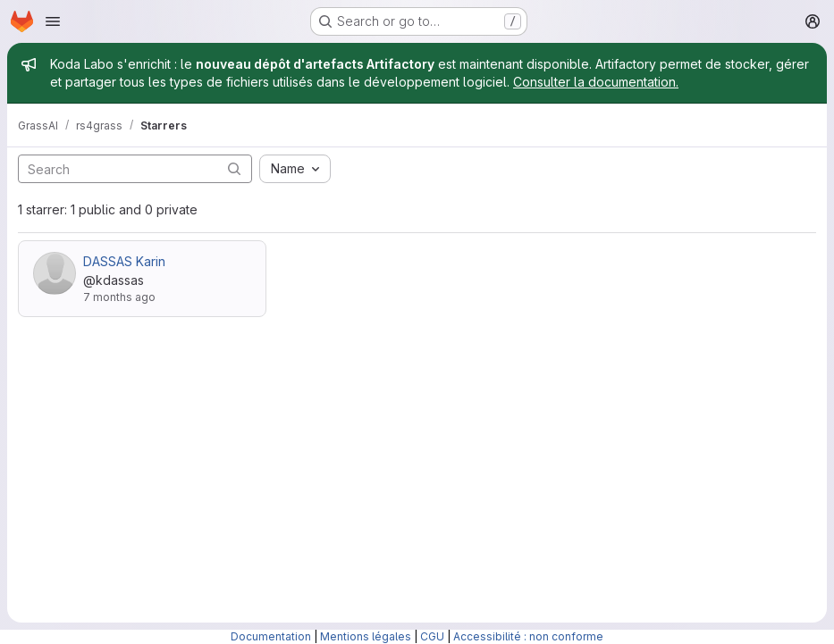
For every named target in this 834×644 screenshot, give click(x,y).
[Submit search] (234, 168)
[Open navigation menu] (53, 21)
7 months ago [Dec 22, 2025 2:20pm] (119, 297)
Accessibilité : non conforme (528, 636)
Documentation (271, 636)
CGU (432, 636)
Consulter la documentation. (596, 82)
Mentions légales (366, 636)
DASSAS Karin (124, 261)
